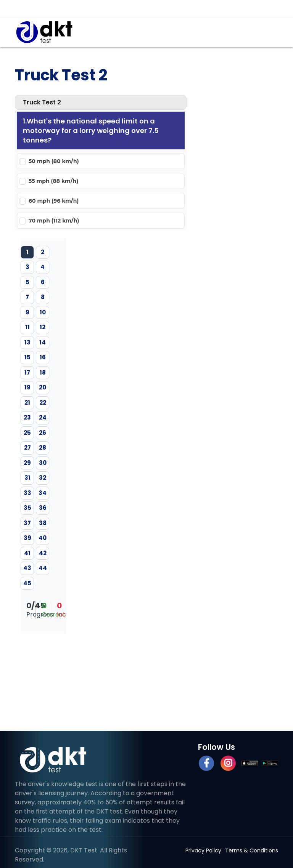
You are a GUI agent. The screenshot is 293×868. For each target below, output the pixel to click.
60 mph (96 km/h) (54, 201)
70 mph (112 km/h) (54, 221)
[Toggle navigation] (267, 32)
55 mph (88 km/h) (53, 181)
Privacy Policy (203, 850)
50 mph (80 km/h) (54, 161)
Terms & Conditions (252, 850)
